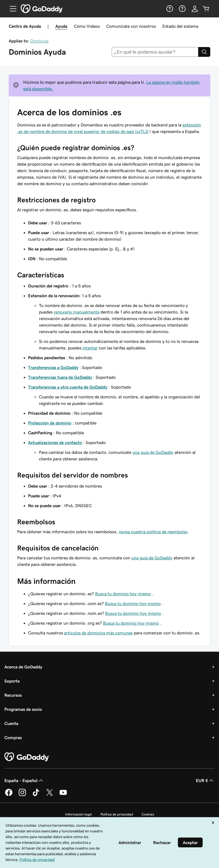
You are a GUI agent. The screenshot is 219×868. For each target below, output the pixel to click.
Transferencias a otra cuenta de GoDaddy (68, 387)
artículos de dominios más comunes (98, 633)
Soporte (12, 681)
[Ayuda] (169, 9)
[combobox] (155, 52)
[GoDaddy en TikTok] (36, 795)
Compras (13, 737)
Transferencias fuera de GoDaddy (60, 377)
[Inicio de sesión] (195, 9)
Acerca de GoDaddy (23, 667)
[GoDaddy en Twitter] (50, 795)
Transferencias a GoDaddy (53, 367)
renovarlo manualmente (77, 312)
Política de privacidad (117, 814)
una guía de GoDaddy (153, 452)
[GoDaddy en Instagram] (22, 795)
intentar (90, 348)
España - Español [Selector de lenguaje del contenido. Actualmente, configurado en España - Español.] (24, 780)
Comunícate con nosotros (131, 26)
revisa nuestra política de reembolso (153, 532)
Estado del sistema (180, 26)
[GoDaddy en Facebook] (9, 795)
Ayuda (61, 26)
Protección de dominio (50, 423)
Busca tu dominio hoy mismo (123, 594)
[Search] (204, 52)
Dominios (39, 41)
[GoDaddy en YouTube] (63, 795)
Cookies (148, 814)
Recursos (13, 695)
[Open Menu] (11, 9)
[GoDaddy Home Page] (27, 757)
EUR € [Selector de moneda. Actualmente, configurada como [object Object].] (205, 780)
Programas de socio (23, 709)
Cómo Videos (87, 26)
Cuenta (11, 723)
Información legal (78, 814)
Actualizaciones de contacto (55, 442)
